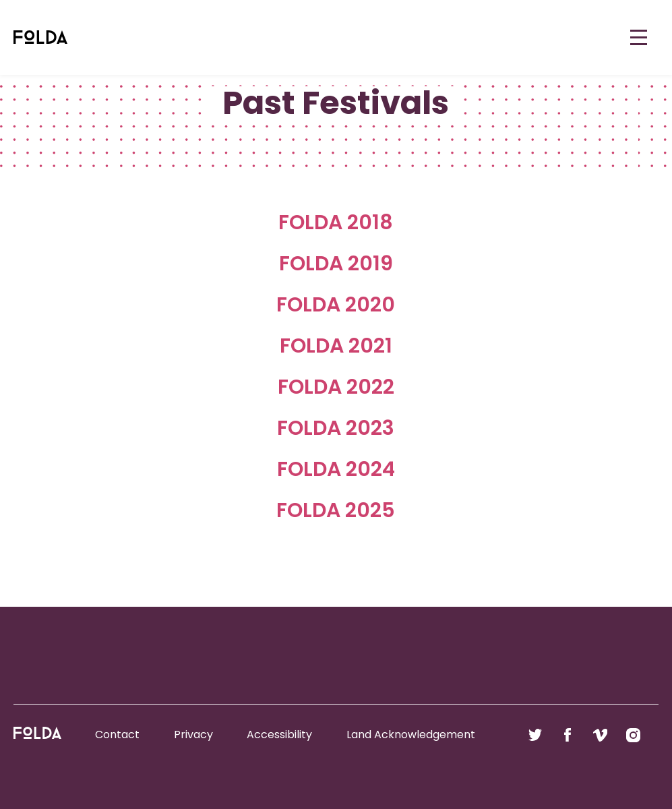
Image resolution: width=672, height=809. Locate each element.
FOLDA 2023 (336, 428)
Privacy (193, 735)
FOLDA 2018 (336, 222)
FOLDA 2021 (336, 346)
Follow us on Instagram (633, 735)
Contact (117, 735)
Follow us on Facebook (568, 735)
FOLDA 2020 (336, 305)
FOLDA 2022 (336, 387)
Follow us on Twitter (535, 735)
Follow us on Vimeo (600, 735)
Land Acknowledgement (411, 735)
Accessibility (279, 735)
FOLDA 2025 (336, 510)
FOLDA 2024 (336, 469)
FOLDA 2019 (336, 264)
